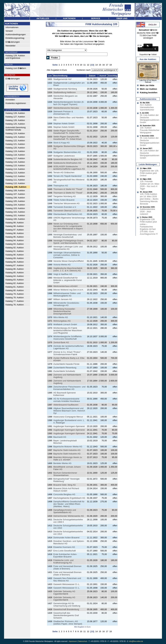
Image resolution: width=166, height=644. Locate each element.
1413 (50, 532)
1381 (50, 371)
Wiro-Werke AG (61, 317)
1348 (50, 200)
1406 (50, 494)
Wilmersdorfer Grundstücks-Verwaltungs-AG (66, 304)
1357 (50, 247)
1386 (50, 399)
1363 (50, 278)
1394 (50, 437)
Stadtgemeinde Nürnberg (65, 89)
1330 (50, 123)
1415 (50, 541)
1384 (50, 387)
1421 (50, 572)
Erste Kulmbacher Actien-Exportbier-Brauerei (65, 555)
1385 (50, 393)
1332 (50, 131)
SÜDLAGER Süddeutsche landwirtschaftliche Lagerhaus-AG (69, 168)
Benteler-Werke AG (62, 463)
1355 (50, 235)
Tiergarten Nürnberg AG (65, 196)
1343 (50, 180)
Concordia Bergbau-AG (64, 494)
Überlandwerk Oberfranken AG (68, 214)
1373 (50, 328)
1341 (50, 172)
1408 (50, 502)
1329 (50, 117)
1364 (50, 286)
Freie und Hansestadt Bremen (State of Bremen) (67, 567)
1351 (50, 211)
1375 (50, 342)
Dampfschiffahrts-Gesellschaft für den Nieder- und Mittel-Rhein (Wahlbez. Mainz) (69, 504)
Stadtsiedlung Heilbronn (65, 92)
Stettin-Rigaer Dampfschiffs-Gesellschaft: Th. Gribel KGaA (67, 138)
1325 (50, 96)
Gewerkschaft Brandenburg (66, 609)
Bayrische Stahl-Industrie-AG (67, 450)
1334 (50, 143)
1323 (50, 89)
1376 (50, 346)
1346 (50, 193)
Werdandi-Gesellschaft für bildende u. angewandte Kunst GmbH (68, 280)
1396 (50, 447)
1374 (50, 336)
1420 (50, 566)
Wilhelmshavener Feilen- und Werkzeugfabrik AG (67, 295)
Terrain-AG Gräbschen (64, 172)
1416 (50, 547)
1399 (50, 457)
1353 (50, 218)
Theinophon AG (61, 186)
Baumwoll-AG (60, 437)
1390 (50, 420)
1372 (50, 324)
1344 (50, 186)
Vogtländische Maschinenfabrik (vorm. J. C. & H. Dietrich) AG (68, 269)
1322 (50, 83)
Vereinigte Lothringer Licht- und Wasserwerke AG (68, 248)
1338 (50, 159)
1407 (50, 498)
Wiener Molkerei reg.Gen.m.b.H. (68, 290)
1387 (50, 405)
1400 (50, 463)
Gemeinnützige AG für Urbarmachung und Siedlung (67, 605)
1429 (50, 613)
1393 (50, 433)
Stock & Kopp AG (61, 143)
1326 (50, 102)
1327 (50, 108)
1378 (50, 358)
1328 (50, 111)
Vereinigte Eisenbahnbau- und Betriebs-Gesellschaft (67, 236)
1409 (50, 510)
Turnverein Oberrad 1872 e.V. (67, 211)
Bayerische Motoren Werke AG (68, 447)
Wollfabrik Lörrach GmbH (65, 324)
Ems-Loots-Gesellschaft (65, 551)
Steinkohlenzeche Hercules (66, 108)
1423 (50, 584)
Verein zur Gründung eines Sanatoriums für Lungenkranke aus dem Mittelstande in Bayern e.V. (68, 227)
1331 (50, 127)
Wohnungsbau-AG (62, 321)
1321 (50, 79)
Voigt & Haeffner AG (63, 274)
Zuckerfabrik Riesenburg (65, 368)
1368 (50, 303)
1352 (50, 214)
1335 (50, 146)
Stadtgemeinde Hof (62, 79)
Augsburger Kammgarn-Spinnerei (69, 426)
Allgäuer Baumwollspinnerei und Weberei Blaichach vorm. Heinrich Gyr (69, 411)
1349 (50, 203)
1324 (50, 92)
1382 (50, 375)
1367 (50, 299)
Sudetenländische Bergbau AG (68, 159)
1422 (50, 578)
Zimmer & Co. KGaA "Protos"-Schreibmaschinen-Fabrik (67, 353)
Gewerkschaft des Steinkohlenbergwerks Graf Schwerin (66, 615)
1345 (50, 189)
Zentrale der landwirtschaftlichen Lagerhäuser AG (68, 347)
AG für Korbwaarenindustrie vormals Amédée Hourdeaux (67, 400)
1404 (50, 485)
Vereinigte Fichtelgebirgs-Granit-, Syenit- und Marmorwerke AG (69, 242)
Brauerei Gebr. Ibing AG (65, 485)
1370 (50, 317)
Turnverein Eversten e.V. (65, 207)
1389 (50, 417)
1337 (50, 156)
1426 (50, 597)
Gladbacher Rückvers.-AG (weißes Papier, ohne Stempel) (68, 623)
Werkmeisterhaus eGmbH (65, 286)
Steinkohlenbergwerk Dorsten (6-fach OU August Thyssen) (69, 103)
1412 (50, 526)
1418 (50, 554)
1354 (50, 224)
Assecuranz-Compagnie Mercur (68, 417)
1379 (50, 364)
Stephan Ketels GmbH (64, 123)
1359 (50, 261)
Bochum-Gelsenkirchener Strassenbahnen (65, 474)
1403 (50, 479)
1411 (50, 520)
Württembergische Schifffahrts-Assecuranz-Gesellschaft (68, 338)
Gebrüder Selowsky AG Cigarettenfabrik (64, 593)
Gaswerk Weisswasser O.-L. (67, 584)
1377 (50, 352)
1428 (50, 609)
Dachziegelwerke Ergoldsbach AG (69, 498)
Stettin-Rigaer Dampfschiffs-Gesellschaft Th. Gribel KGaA (67, 132)
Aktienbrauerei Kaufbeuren (66, 405)
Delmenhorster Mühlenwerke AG (69, 516)
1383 (50, 381)
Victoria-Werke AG (62, 265)
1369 (50, 309)
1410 (50, 516)
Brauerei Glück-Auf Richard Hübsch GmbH (66, 490)
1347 (50, 196)
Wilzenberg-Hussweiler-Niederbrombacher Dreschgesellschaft (64, 311)
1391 (50, 426)
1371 (50, 321)
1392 (50, 430)
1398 (50, 454)
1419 (50, 560)
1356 (50, 241)
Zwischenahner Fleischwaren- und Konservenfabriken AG (69, 388)
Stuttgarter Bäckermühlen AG (67, 152)
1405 (50, 488)
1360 (50, 265)
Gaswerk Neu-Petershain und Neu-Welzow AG (67, 579)
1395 (50, 441)
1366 (50, 293)
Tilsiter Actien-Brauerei (64, 200)
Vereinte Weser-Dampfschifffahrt (68, 261)
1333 (50, 137)
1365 (50, 290)
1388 (50, 408)
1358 (50, 253)
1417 (50, 551)
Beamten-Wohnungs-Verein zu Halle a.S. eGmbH (68, 458)
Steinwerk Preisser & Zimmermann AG (63, 113)
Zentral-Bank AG (61, 342)
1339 (50, 163)
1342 (50, 176)
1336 (50, 152)
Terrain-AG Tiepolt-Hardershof (67, 176)
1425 (50, 591)
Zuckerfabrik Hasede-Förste (66, 364)
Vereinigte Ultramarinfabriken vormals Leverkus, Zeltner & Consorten (67, 255)
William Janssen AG (63, 299)
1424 (50, 588)
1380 (50, 368)
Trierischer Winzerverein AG (66, 203)
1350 (50, 207)
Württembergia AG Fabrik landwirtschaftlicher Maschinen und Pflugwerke (68, 330)
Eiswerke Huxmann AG (64, 547)
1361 (50, 268)
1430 (50, 621)
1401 (50, 467)
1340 (50, 166)
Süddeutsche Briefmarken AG (67, 163)
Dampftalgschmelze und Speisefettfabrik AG (65, 511)
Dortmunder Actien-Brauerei (66, 538)
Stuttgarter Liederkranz (64, 156)
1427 (50, 603)
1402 (50, 473)
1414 (50, 538)
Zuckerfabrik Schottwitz (64, 371)
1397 (50, 450)
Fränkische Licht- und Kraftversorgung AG (63, 561)
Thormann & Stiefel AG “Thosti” (68, 189)
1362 (50, 274)
